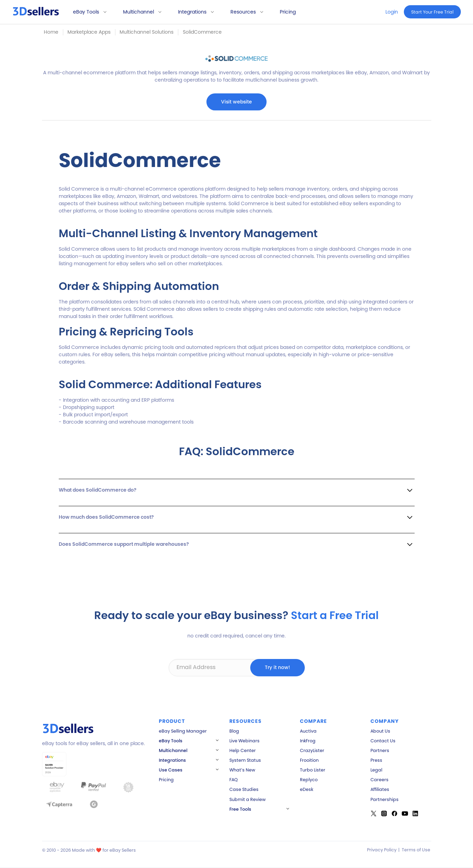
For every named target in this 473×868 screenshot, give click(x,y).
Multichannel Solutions (146, 32)
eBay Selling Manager (183, 731)
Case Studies (244, 789)
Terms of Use (416, 850)
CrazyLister (312, 750)
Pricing (288, 12)
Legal (376, 770)
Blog (234, 731)
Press (376, 760)
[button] (87, 12)
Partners (380, 750)
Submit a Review (247, 799)
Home (51, 32)
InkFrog (308, 741)
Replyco (309, 780)
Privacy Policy (382, 850)
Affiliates (380, 789)
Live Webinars (244, 741)
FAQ (234, 780)
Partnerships (385, 799)
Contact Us (383, 741)
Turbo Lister (313, 770)
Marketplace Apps (89, 32)
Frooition (309, 760)
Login (392, 12)
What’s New (242, 770)
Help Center (243, 750)
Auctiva (308, 731)
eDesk (307, 789)
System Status (245, 760)
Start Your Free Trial (432, 12)
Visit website (236, 102)
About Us (380, 731)
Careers (380, 780)
